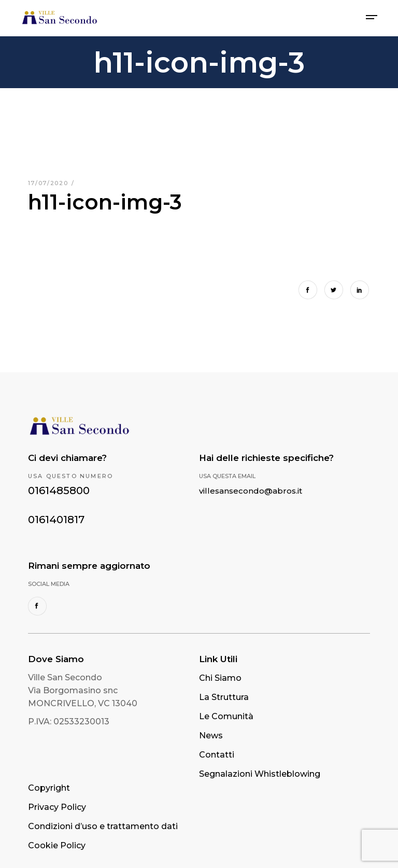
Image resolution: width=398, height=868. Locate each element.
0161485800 (59, 491)
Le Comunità (226, 716)
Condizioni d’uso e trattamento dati (103, 826)
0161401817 (56, 520)
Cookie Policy (57, 845)
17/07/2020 (49, 183)
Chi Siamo (220, 678)
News (211, 736)
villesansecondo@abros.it (251, 491)
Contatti (217, 755)
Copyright (49, 788)
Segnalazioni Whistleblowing (260, 774)
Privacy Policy (57, 807)
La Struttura (224, 697)
